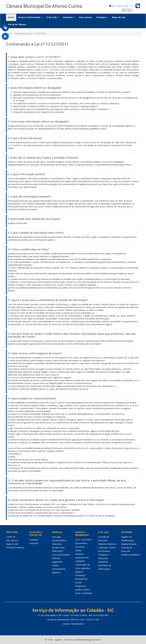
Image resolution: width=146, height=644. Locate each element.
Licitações (34, 543)
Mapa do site (119, 17)
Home (12, 17)
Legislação (80, 561)
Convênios (80, 547)
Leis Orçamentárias (61, 555)
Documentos (81, 543)
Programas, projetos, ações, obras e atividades (84, 590)
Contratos (34, 540)
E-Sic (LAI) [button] (53, 17)
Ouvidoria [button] (69, 17)
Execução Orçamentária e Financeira (59, 540)
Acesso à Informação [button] (30, 17)
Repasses (56, 572)
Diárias (78, 550)
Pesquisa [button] (102, 17)
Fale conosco (86, 17)
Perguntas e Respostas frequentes (104, 558)
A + (124, 10)
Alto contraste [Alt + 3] (122, 6)
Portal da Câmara (17, 24)
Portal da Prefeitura (15, 548)
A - (130, 10)
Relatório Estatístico (108, 544)
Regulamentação (129, 544)
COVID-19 (11, 537)
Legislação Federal (107, 548)
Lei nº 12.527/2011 (84, 540)
